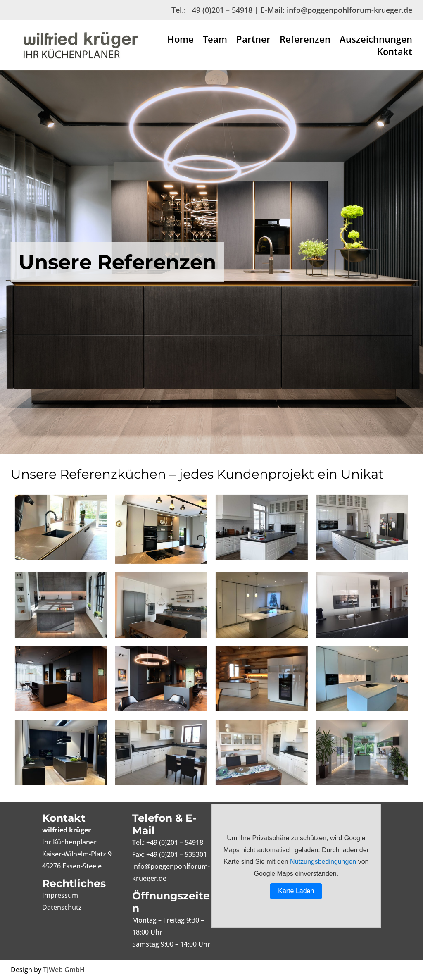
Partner (253, 41)
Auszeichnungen (376, 41)
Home (181, 41)
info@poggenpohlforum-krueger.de (349, 10)
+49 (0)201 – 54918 (220, 10)
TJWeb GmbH (64, 970)
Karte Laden (296, 891)
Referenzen (305, 41)
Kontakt (395, 53)
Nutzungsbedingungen (323, 862)
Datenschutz (62, 907)
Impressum (60, 895)
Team (215, 41)
